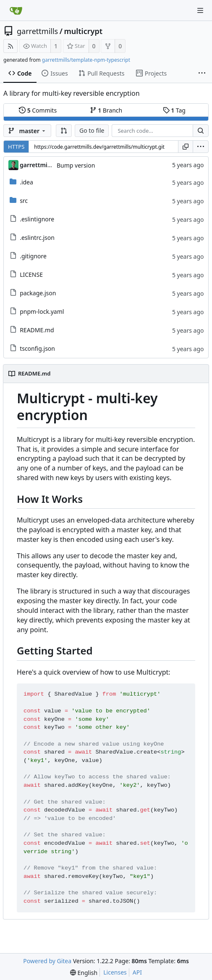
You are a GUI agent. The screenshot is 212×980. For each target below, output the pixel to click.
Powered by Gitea (47, 961)
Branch (106, 110)
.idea (26, 182)
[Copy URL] (186, 147)
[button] (64, 131)
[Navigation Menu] (200, 11)
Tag (174, 110)
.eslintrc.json (37, 238)
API (137, 972)
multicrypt (83, 31)
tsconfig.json (37, 348)
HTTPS (16, 147)
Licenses (115, 972)
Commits (38, 110)
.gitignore (33, 256)
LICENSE (31, 275)
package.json (38, 293)
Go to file (92, 130)
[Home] (16, 11)
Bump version (76, 165)
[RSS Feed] (10, 46)
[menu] (201, 147)
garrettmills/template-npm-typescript (86, 60)
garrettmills (37, 31)
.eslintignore (37, 219)
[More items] (202, 74)
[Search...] (201, 131)
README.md (37, 330)
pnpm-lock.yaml (42, 311)
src (24, 201)
